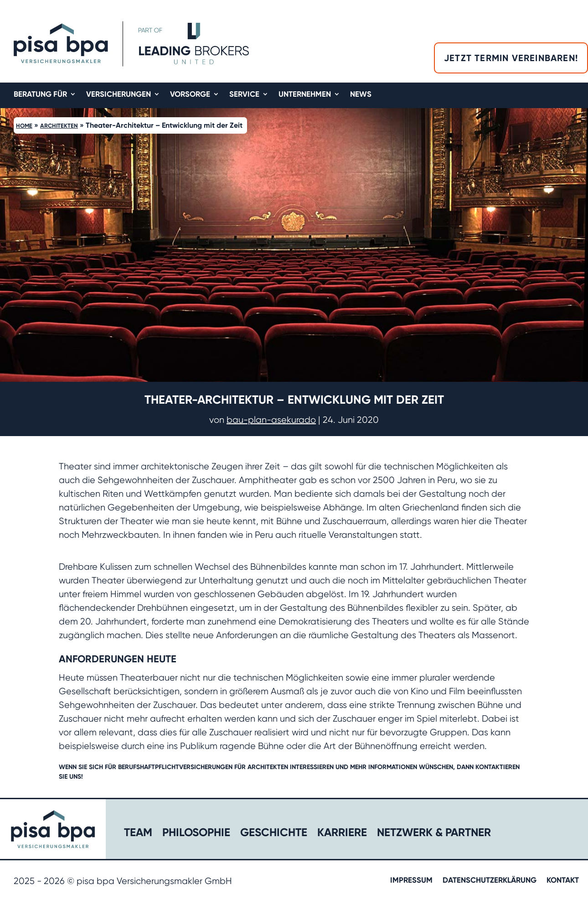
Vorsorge (190, 95)
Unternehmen (305, 95)
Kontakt (563, 881)
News (361, 95)
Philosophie (196, 834)
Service (244, 95)
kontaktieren (498, 767)
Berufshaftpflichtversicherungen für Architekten (203, 767)
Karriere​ (342, 834)
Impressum (411, 881)
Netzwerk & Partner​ (434, 834)
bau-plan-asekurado (271, 420)
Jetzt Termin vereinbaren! (511, 58)
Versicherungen (119, 95)
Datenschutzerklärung (490, 881)
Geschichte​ (274, 834)
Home (24, 126)
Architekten (59, 126)
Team (138, 834)
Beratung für (40, 95)
